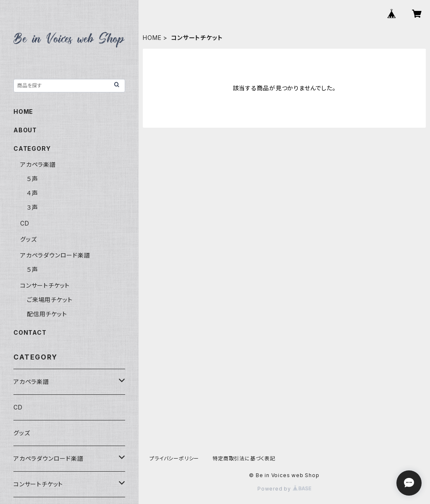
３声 (33, 207)
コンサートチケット (45, 285)
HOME (152, 38)
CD (25, 223)
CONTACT (30, 332)
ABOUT (25, 130)
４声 (33, 193)
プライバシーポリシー (174, 458)
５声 (33, 179)
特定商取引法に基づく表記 (244, 458)
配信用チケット (47, 314)
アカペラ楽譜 (38, 164)
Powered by (284, 489)
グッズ (28, 239)
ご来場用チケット (50, 300)
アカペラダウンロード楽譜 (55, 255)
